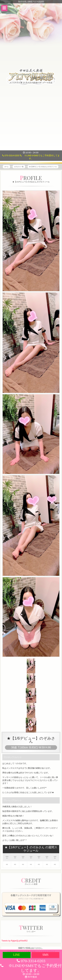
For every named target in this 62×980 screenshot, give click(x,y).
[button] (4, 8)
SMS (45, 955)
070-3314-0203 (11, 156)
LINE (17, 955)
